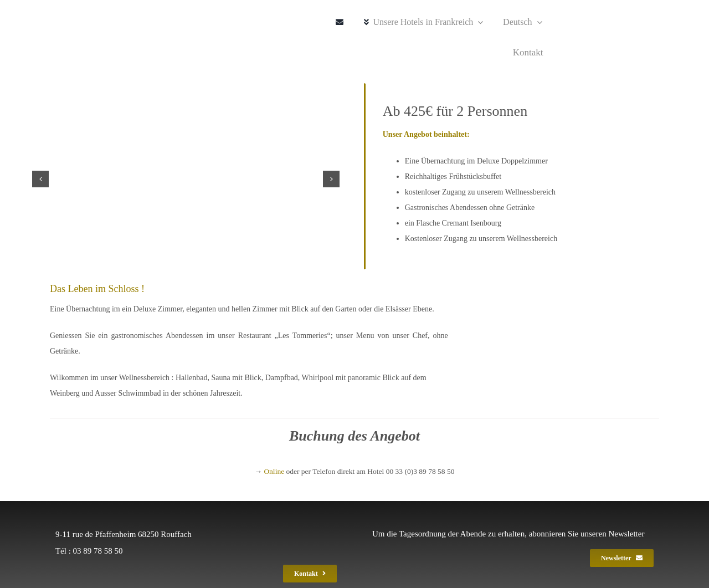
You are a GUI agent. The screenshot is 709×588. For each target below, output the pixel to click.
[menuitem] (518, 22)
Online (274, 471)
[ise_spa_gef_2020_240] (88, 38)
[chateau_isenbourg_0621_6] (186, 179)
